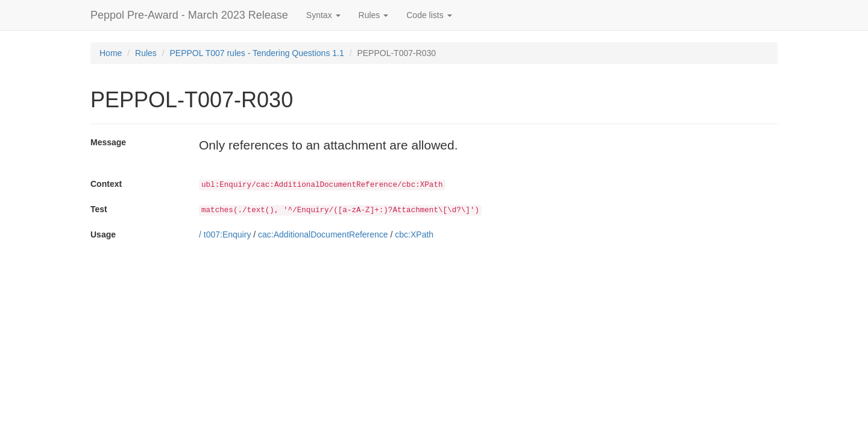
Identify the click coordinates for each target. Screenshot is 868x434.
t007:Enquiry (228, 234)
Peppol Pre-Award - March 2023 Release (189, 15)
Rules (146, 53)
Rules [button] (374, 15)
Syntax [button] (323, 15)
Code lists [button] (429, 15)
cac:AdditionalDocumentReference (323, 234)
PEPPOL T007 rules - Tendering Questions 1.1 (257, 53)
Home (111, 53)
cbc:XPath (414, 234)
